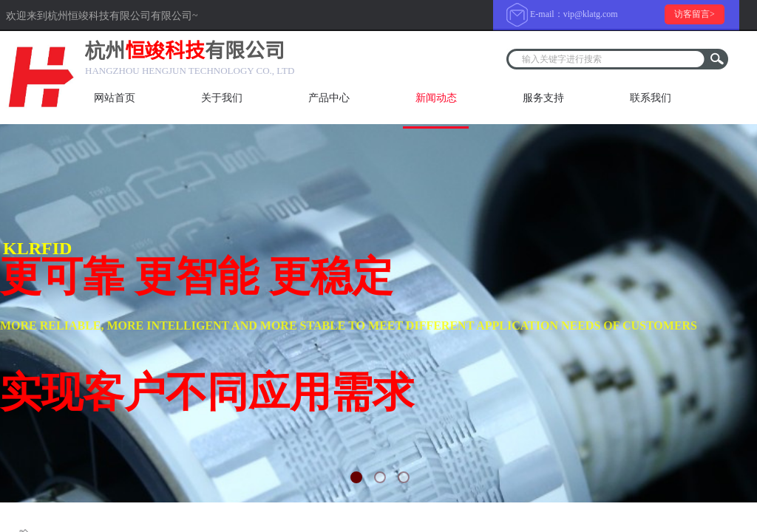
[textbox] (608, 59)
